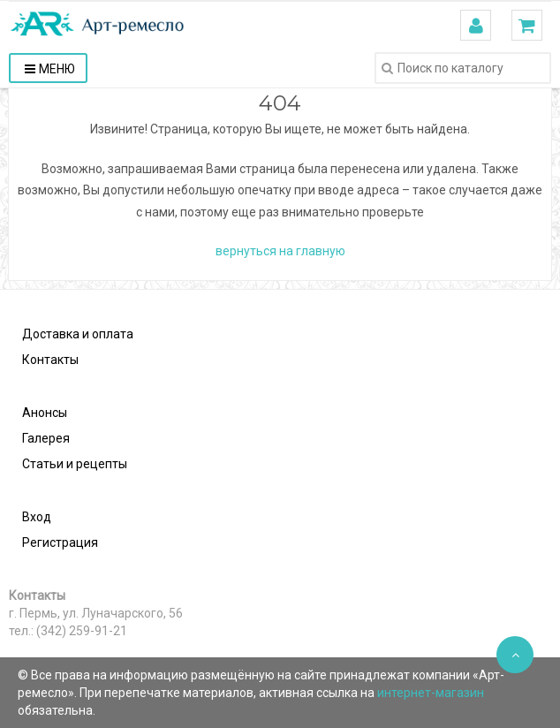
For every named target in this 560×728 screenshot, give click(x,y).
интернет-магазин (431, 693)
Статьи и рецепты (75, 464)
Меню (50, 69)
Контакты (50, 360)
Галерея (46, 438)
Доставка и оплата (78, 334)
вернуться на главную (280, 251)
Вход (37, 517)
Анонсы (45, 413)
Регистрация (60, 542)
